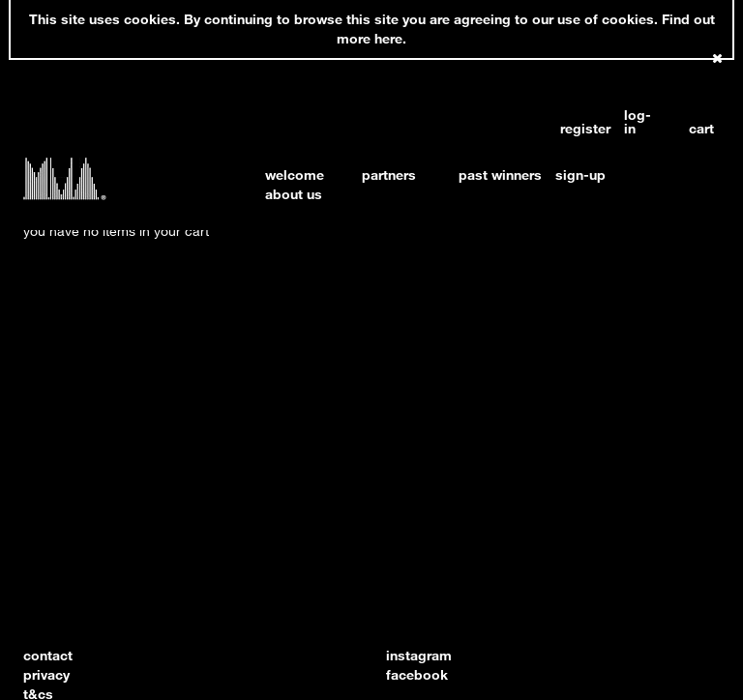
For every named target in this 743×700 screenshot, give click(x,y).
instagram (419, 655)
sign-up (580, 175)
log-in (638, 122)
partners (389, 175)
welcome (295, 175)
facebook (417, 674)
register (576, 129)
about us (294, 194)
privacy (46, 674)
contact (48, 655)
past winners (500, 175)
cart (701, 129)
